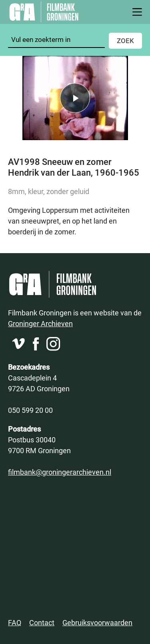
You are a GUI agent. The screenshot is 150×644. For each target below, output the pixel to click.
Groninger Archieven (40, 323)
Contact (42, 622)
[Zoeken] (56, 40)
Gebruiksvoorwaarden (97, 622)
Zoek (125, 41)
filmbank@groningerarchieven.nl (60, 472)
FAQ (15, 622)
